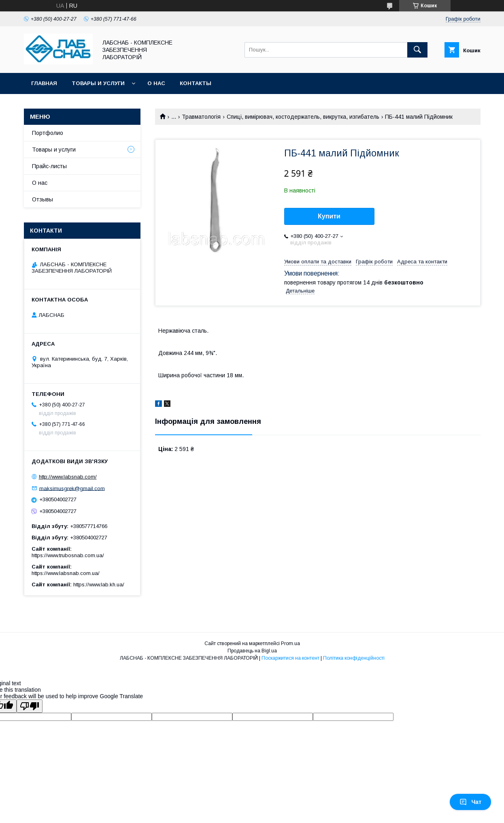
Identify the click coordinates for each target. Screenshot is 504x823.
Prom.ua (290, 643)
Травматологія (201, 117)
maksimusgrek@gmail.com (72, 488)
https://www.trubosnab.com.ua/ (68, 555)
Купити (329, 216)
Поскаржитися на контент (290, 658)
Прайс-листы (49, 166)
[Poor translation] (30, 706)
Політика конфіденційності (354, 658)
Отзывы (43, 199)
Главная (44, 83)
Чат (470, 802)
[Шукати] (417, 50)
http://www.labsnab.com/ (68, 477)
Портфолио (48, 133)
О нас (156, 83)
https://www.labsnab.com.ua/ (66, 573)
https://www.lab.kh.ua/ (99, 585)
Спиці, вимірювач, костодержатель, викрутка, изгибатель (303, 117)
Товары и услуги (98, 83)
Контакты (196, 83)
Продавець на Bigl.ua (252, 651)
